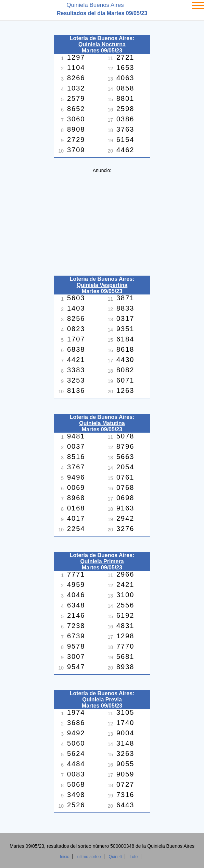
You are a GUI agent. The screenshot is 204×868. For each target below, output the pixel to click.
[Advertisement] (102, 221)
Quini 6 (115, 857)
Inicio (65, 857)
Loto (134, 857)
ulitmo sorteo (89, 857)
